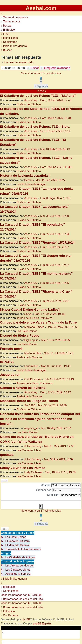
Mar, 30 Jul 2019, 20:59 (52, 405)
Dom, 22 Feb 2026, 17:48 (56, 100)
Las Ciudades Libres (29, 450)
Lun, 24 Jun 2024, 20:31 (55, 301)
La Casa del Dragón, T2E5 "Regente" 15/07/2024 (37, 243)
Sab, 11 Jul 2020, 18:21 (59, 353)
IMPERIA (7, 362)
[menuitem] (14, 18)
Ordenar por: (58, 490)
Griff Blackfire (32, 379)
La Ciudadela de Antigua (31, 184)
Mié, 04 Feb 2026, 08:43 (55, 149)
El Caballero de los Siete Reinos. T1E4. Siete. (35, 127)
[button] (41, 86)
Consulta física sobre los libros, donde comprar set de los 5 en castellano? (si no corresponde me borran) (40, 419)
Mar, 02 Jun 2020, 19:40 (56, 366)
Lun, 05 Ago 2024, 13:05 (55, 198)
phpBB (26, 619)
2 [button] (41, 82)
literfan (28, 180)
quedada (7, 455)
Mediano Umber (34, 327)
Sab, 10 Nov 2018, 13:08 (60, 472)
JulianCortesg (33, 446)
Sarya (28, 314)
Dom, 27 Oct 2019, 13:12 (56, 392)
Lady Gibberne (33, 472)
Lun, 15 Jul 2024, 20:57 (55, 247)
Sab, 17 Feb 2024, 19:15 (50, 314)
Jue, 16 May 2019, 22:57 (56, 428)
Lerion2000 (31, 366)
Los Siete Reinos (27, 331)
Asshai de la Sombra (29, 357)
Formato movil (11, 349)
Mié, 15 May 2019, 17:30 (59, 446)
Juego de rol (10, 375)
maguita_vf (31, 428)
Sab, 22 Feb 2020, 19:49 (59, 379)
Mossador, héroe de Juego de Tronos (29, 401)
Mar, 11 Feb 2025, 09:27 (50, 180)
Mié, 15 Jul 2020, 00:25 (56, 340)
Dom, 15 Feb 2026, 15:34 (56, 118)
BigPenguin (31, 340)
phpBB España (42, 624)
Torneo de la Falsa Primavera (34, 318)
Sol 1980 (30, 405)
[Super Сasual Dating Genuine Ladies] (30, 310)
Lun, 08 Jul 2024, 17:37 (55, 265)
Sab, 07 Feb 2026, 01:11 (55, 131)
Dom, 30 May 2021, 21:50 (63, 327)
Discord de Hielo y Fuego (20, 336)
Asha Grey (31, 100)
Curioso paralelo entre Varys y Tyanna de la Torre (38, 322)
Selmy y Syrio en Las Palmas (23, 468)
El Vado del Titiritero (29, 104)
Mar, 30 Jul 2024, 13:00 (55, 216)
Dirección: (64, 495)
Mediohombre (33, 353)
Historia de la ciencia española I (25, 176)
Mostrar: (61, 485)
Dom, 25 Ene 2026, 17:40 (56, 167)
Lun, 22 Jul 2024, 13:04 (55, 234)
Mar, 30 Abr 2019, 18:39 (59, 459)
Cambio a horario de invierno (23, 388)
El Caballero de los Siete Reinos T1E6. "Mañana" (38, 96)
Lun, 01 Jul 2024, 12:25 (55, 283)
